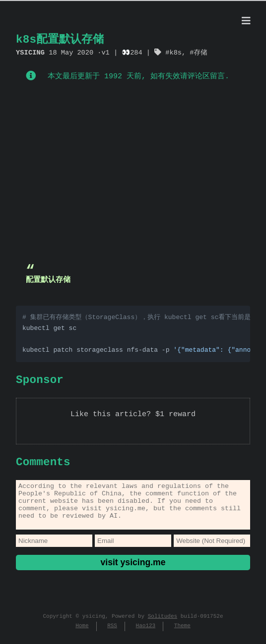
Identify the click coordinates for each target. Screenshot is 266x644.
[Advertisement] (133, 175)
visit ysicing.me (133, 570)
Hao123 (146, 634)
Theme (182, 634)
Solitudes (163, 624)
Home (82, 634)
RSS (112, 634)
